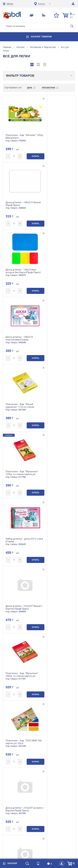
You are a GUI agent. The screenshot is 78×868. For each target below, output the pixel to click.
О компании (12, 804)
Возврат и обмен (15, 786)
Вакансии (45, 777)
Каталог (21, 47)
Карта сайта (46, 791)
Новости (10, 795)
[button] (6, 711)
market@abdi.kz (16, 750)
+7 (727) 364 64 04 (17, 730)
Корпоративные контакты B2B (22, 772)
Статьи (44, 781)
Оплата (10, 777)
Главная (7, 47)
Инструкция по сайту (51, 795)
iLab (42, 855)
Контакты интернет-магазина (22, 791)
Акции (9, 800)
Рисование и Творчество (43, 47)
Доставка (11, 781)
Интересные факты (50, 809)
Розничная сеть (14, 768)
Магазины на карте (50, 768)
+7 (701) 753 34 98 (17, 734)
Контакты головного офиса (20, 809)
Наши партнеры (49, 804)
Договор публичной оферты (55, 800)
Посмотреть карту (17, 744)
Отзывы (44, 786)
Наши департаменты (51, 772)
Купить (29, 156)
